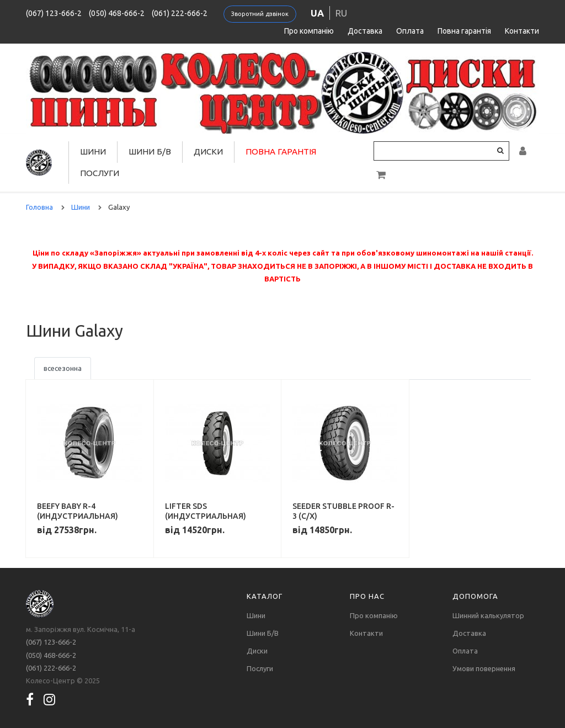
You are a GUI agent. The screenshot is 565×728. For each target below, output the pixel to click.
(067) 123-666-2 (54, 13)
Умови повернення (484, 668)
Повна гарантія (464, 31)
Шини (93, 152)
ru (341, 13)
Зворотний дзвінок (260, 14)
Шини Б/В (150, 152)
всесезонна (63, 368)
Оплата (410, 31)
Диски (208, 152)
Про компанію (309, 31)
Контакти (522, 31)
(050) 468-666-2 (117, 13)
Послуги (100, 173)
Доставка (365, 31)
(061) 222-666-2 (180, 13)
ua (317, 13)
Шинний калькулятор (488, 615)
